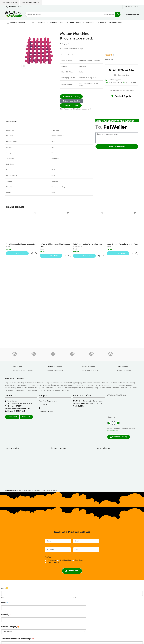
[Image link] (22, 469)
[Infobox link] (20, 369)
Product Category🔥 (10, 627)
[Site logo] (13, 14)
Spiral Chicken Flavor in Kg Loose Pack (122, 244)
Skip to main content (31, 2)
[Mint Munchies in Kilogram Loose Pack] (22, 226)
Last (75, 597)
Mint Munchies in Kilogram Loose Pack (22, 244)
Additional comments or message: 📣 (18, 639)
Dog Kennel (79, 560)
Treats (70, 44)
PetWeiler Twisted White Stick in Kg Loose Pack (88, 245)
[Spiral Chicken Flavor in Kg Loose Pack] (122, 226)
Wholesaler (52, 560)
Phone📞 (6, 615)
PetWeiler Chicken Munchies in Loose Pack (55, 245)
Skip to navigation (10, 2)
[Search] (73, 14)
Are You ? (49, 557)
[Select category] (109, 14)
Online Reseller (53, 563)
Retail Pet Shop (65, 560)
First (3, 597)
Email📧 (5, 603)
